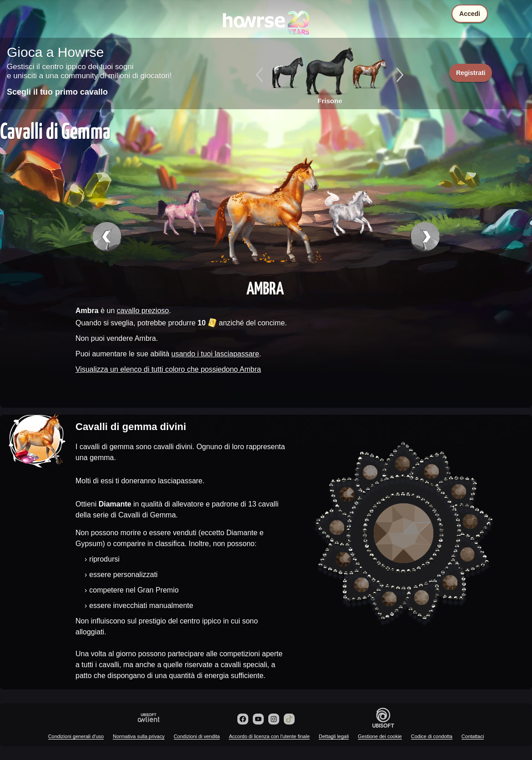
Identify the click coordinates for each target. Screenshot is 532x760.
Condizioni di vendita (197, 736)
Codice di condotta (432, 736)
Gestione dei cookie (380, 736)
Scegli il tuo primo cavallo (57, 92)
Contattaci (473, 736)
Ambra (265, 288)
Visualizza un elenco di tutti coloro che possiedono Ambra (168, 369)
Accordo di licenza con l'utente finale (269, 736)
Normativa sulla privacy (139, 736)
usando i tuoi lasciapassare (215, 354)
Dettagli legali (334, 736)
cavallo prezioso (143, 311)
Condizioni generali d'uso (76, 736)
